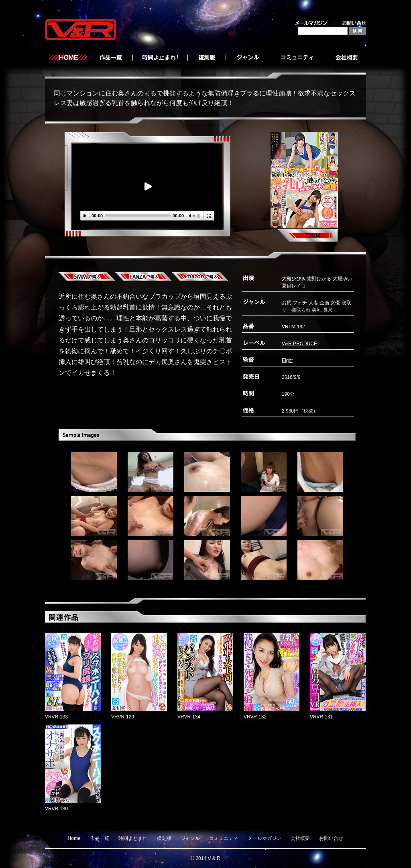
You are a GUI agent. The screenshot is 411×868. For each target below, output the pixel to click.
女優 (335, 303)
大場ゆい (342, 279)
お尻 (287, 303)
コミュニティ (224, 838)
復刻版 (164, 838)
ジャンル (190, 838)
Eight (287, 360)
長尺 (328, 310)
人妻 (313, 303)
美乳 (317, 310)
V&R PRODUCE (299, 344)
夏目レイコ (294, 286)
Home (74, 838)
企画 (324, 303)
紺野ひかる (319, 279)
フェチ (300, 303)
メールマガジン (265, 838)
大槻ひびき (294, 279)
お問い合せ (331, 838)
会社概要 (300, 838)
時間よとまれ (133, 838)
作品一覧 (100, 838)
